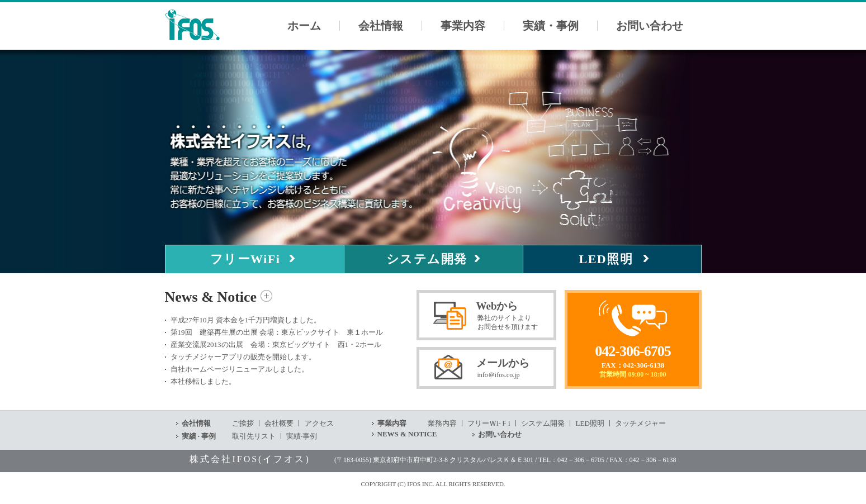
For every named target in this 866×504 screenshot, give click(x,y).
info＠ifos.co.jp (499, 375)
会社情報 (381, 26)
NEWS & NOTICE (407, 434)
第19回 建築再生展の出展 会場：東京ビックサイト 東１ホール (277, 332)
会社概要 (279, 423)
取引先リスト (254, 436)
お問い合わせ (650, 26)
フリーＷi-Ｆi (489, 423)
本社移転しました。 (203, 381)
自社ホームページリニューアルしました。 (240, 369)
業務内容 (442, 423)
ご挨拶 (243, 423)
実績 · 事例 (199, 436)
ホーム (304, 26)
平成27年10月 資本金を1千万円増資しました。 (246, 320)
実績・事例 (551, 26)
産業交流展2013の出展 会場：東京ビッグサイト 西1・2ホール (276, 344)
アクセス (319, 423)
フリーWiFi (245, 259)
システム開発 (427, 259)
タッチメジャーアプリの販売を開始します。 (243, 357)
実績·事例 (302, 436)
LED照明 (606, 259)
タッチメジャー (640, 423)
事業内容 (463, 26)
